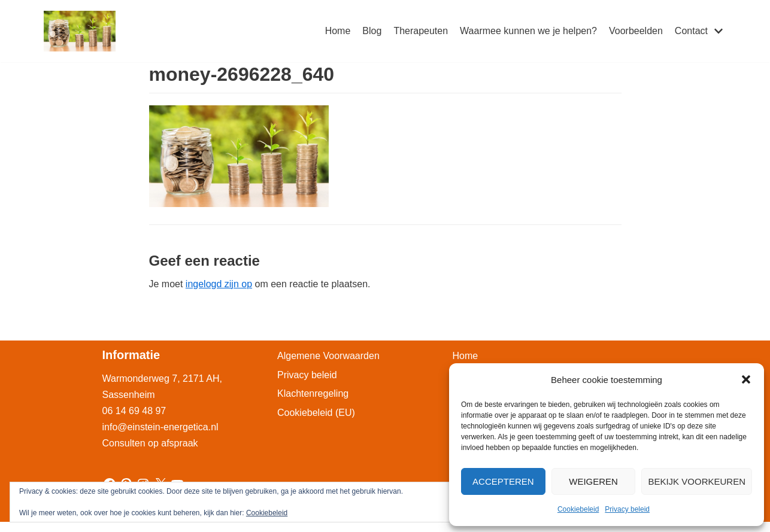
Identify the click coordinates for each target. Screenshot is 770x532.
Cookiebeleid (578, 509)
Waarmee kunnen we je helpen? (528, 31)
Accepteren (503, 481)
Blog (372, 31)
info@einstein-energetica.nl (160, 427)
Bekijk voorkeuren (697, 481)
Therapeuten (421, 31)
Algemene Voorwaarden (328, 356)
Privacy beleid (627, 509)
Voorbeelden (636, 31)
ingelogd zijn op (219, 284)
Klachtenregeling (313, 393)
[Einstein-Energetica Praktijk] (80, 31)
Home (338, 31)
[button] (746, 379)
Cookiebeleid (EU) (316, 413)
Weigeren (593, 481)
